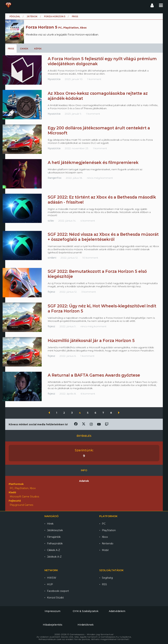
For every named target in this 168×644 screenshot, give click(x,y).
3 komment (89, 292)
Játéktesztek (55, 530)
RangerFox (55, 178)
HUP (50, 584)
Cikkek (24, 49)
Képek (38, 49)
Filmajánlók (54, 537)
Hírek (50, 524)
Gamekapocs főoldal (8, 5)
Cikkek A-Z (54, 550)
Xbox (105, 537)
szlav (51, 221)
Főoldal (15, 16)
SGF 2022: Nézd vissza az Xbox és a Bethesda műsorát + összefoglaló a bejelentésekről (103, 237)
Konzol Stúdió (55, 598)
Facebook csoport (58, 591)
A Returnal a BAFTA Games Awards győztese (94, 375)
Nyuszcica (54, 79)
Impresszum (52, 611)
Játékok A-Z (54, 557)
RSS (104, 584)
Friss (11, 49)
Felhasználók (55, 544)
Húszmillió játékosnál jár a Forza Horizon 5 (91, 341)
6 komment (88, 394)
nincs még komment (100, 178)
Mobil (105, 550)
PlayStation (109, 530)
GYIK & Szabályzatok (86, 611)
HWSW (52, 578)
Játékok (32, 16)
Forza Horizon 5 (55, 16)
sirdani (52, 258)
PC (104, 524)
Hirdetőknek (86, 625)
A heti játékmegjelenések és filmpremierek (93, 163)
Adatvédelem (117, 611)
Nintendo (108, 544)
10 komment (90, 258)
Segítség (107, 578)
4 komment (88, 221)
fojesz (51, 292)
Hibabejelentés (53, 625)
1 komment (94, 79)
